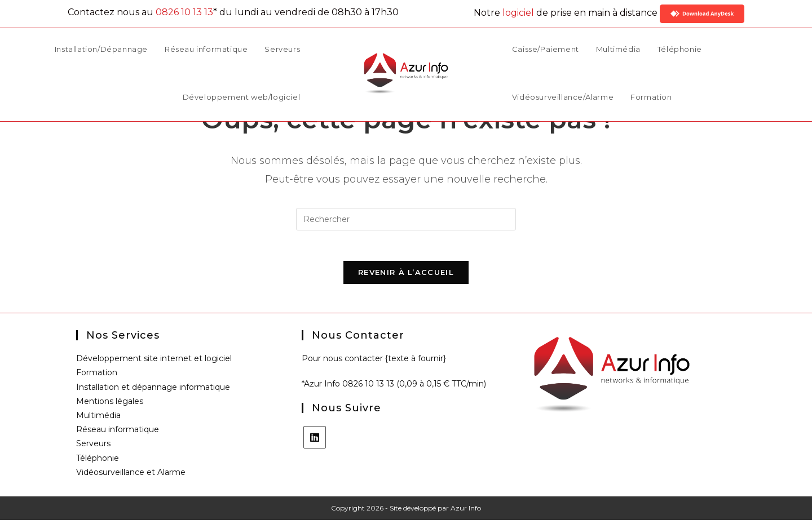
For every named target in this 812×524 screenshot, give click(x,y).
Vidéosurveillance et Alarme (131, 476)
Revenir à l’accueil (406, 276)
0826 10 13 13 (184, 12)
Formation (97, 376)
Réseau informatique (118, 433)
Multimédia (98, 419)
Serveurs (93, 447)
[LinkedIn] (315, 441)
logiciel (518, 13)
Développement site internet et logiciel (154, 362)
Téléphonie (98, 461)
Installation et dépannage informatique (153, 391)
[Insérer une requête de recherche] (406, 219)
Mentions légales (110, 405)
